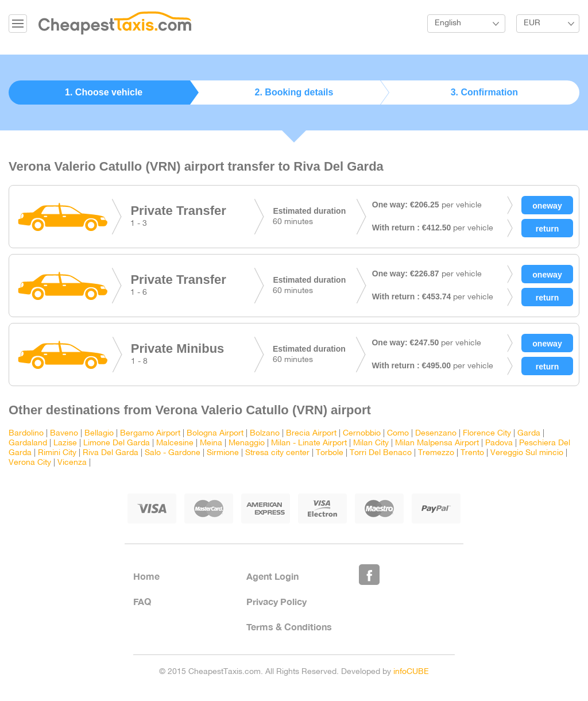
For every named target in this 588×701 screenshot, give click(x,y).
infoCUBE (411, 672)
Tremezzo (436, 453)
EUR (532, 23)
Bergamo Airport (150, 434)
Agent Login (272, 576)
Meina (211, 443)
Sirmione (223, 453)
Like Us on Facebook (369, 575)
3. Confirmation (484, 92)
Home (146, 576)
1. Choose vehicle (104, 92)
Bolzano (265, 434)
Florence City (487, 434)
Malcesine (175, 443)
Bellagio (99, 434)
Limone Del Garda (117, 443)
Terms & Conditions (289, 627)
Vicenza (72, 463)
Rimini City (57, 453)
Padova (499, 443)
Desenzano (436, 434)
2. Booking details (294, 92)
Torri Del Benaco (381, 453)
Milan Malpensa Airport (437, 443)
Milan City (371, 443)
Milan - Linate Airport (309, 443)
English (448, 23)
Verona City (30, 463)
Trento (472, 453)
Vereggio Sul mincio (527, 453)
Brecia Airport (311, 434)
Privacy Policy (276, 601)
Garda (529, 434)
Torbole (330, 453)
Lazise (65, 443)
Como (398, 434)
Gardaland (28, 443)
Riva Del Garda (111, 453)
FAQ (142, 601)
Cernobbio (362, 434)
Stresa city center (277, 453)
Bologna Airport (215, 434)
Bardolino (26, 434)
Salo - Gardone (173, 453)
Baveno (64, 434)
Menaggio (247, 443)
